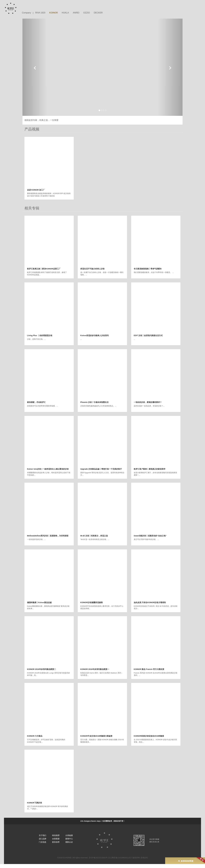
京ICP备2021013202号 (98, 858)
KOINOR (54, 13)
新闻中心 (69, 839)
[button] (34, 67)
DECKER (98, 13)
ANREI (76, 13)
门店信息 (43, 842)
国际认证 (69, 842)
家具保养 (56, 842)
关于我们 (43, 835)
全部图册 (56, 839)
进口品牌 (43, 839)
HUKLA (65, 13)
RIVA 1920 (40, 13)
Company (26, 13)
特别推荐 (56, 835)
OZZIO (87, 13)
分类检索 (69, 835)
